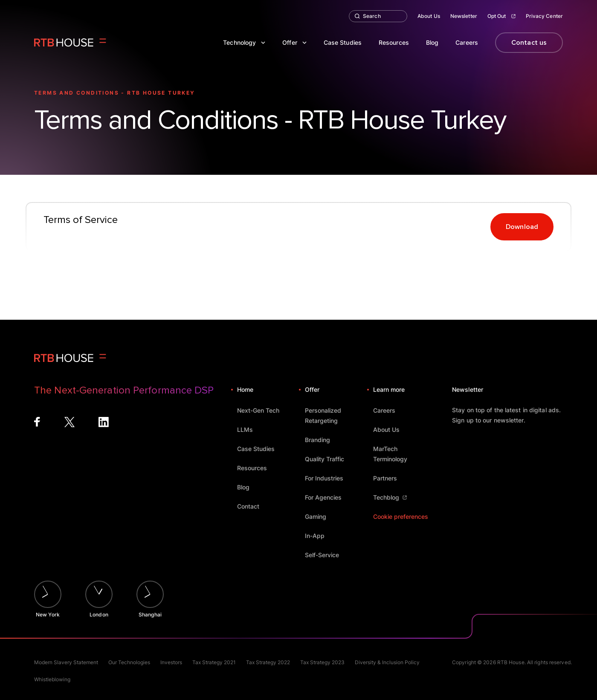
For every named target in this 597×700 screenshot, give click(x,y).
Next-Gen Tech (262, 410)
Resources (394, 42)
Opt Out (501, 16)
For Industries (328, 478)
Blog (432, 42)
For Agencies (327, 497)
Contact (252, 506)
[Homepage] (70, 43)
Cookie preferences (401, 516)
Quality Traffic (329, 459)
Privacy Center (544, 16)
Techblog (390, 497)
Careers (467, 42)
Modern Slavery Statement (66, 662)
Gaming (320, 516)
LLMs (249, 430)
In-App (319, 536)
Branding (322, 440)
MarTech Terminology (404, 454)
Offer (294, 42)
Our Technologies (129, 662)
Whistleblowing (52, 679)
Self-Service (326, 555)
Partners (389, 478)
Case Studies (343, 42)
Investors (171, 662)
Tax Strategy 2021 (214, 662)
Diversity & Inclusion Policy (387, 662)
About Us (429, 16)
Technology (244, 42)
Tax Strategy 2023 (322, 662)
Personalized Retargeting (336, 415)
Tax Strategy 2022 (268, 662)
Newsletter (464, 16)
